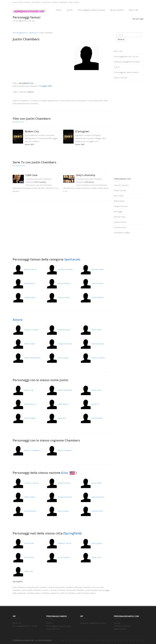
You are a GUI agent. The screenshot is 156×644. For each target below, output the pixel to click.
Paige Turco (91, 557)
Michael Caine (120, 217)
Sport (71, 2)
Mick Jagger (118, 212)
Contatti (117, 623)
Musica (55, 2)
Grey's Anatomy (86, 175)
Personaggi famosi (20, 33)
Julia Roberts (24, 283)
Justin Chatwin (24, 418)
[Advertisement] (36, 61)
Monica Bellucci (59, 283)
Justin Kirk (56, 418)
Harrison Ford (92, 511)
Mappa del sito (120, 629)
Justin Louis (91, 390)
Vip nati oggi (138, 19)
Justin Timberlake (59, 390)
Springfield (72, 533)
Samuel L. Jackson (26, 330)
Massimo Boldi (92, 269)
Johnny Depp (57, 358)
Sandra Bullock (92, 297)
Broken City (32, 131)
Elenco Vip (133, 10)
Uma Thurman (92, 283)
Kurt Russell (23, 543)
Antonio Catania (92, 358)
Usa (69, 473)
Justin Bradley (91, 418)
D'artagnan (82, 131)
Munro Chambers (59, 450)
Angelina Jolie (24, 297)
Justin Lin (90, 404)
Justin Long (23, 390)
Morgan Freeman (59, 344)
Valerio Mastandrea (27, 358)
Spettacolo (63, 2)
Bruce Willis (91, 330)
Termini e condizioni (122, 626)
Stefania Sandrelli (59, 269)
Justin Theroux (24, 404)
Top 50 (69, 10)
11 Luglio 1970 (45, 86)
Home (15, 2)
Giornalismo (36, 2)
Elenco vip (118, 51)
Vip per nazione (117, 10)
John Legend (91, 543)
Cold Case (32, 175)
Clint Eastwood (92, 344)
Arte (21, 2)
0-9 (62, 640)
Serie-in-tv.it (20, 165)
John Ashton (23, 557)
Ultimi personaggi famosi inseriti (127, 62)
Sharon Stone (58, 297)
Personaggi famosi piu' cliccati (126, 56)
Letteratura (47, 2)
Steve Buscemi (120, 227)
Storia (77, 2)
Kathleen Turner (59, 543)
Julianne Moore (25, 269)
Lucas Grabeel (58, 557)
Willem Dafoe (24, 344)
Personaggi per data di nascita (91, 10)
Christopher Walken (122, 233)
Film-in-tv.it (20, 122)
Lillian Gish (23, 571)
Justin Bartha (57, 404)
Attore (18, 320)
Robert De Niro (58, 330)
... (40, 141)
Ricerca (121, 39)
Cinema (27, 2)
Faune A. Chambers (26, 450)
